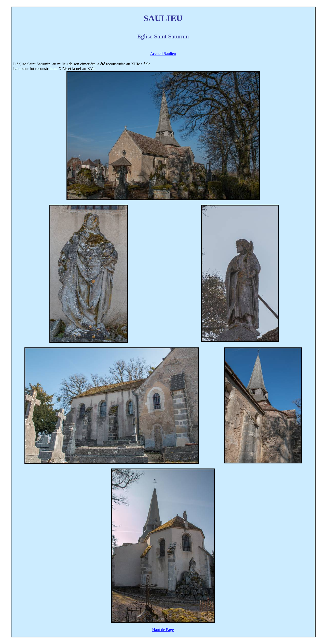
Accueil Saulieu (163, 54)
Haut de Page (163, 630)
